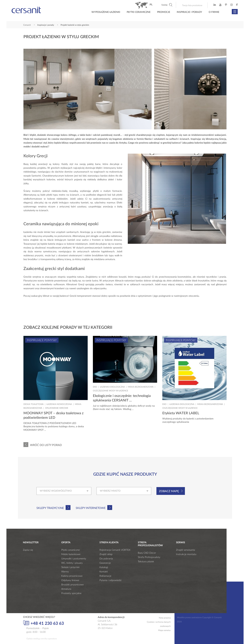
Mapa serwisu (164, 630)
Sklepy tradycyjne (50, 508)
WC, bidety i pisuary (72, 563)
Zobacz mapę (169, 491)
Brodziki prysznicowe (72, 585)
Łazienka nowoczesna (59, 404)
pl (151, 5)
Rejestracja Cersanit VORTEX (115, 550)
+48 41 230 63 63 (43, 623)
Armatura (66, 589)
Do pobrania (106, 559)
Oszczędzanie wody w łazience (111, 391)
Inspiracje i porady (189, 12)
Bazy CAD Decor (147, 553)
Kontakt (104, 572)
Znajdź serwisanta (186, 550)
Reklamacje (105, 576)
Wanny (65, 572)
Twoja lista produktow (192, 5)
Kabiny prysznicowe (72, 576)
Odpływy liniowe (70, 580)
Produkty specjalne (71, 593)
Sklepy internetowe (91, 508)
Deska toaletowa (34, 404)
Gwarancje (105, 563)
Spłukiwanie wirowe (57, 408)
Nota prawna (165, 618)
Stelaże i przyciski (70, 567)
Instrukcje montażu (186, 554)
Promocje (164, 12)
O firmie (214, 12)
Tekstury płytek (146, 562)
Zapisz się (28, 550)
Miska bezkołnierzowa (141, 387)
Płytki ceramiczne (139, 12)
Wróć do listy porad (46, 445)
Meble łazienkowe (71, 554)
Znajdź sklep (106, 554)
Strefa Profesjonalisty (149, 557)
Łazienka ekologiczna (112, 387)
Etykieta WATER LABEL (181, 413)
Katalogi (104, 567)
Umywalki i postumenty (74, 559)
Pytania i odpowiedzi (110, 580)
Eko (95, 387)
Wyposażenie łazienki (106, 12)
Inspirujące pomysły (42, 340)
